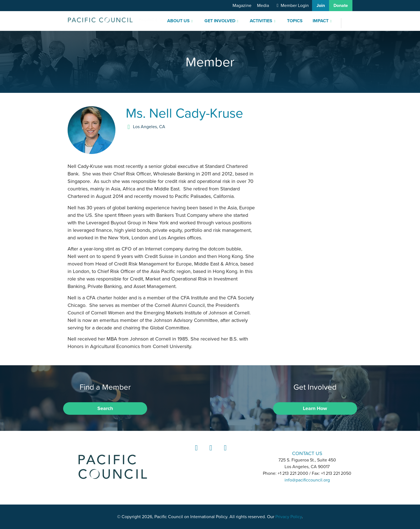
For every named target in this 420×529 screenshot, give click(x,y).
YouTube (224, 453)
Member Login (295, 6)
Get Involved (220, 21)
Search (105, 408)
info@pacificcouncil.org (307, 480)
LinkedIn (196, 453)
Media (263, 6)
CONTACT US (307, 453)
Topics (295, 21)
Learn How (315, 408)
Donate (341, 6)
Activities (261, 21)
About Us (178, 21)
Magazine (242, 6)
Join (321, 6)
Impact (321, 21)
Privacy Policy (289, 517)
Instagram (210, 453)
